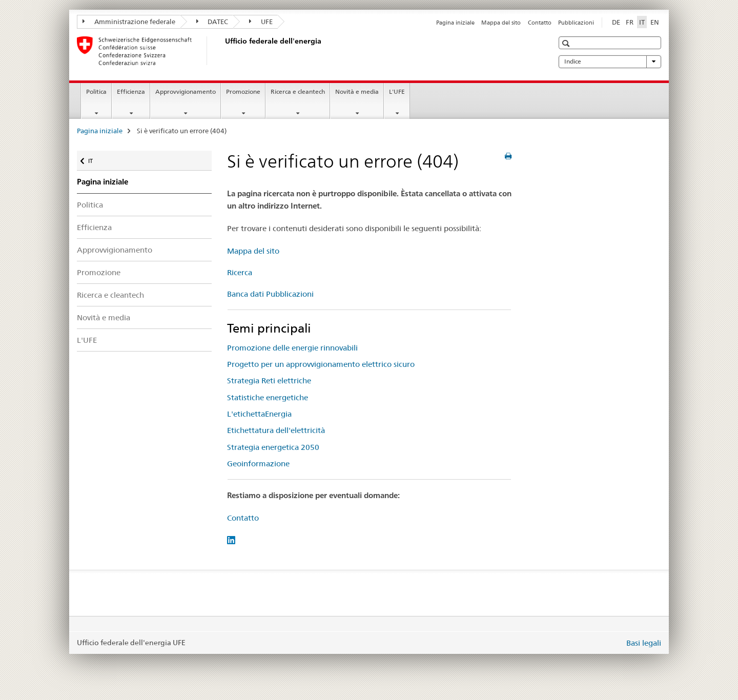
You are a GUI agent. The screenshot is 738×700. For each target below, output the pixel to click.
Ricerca (240, 272)
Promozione (243, 91)
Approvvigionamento (186, 91)
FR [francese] (630, 22)
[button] (567, 43)
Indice (610, 61)
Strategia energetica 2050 (273, 447)
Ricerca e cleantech (298, 91)
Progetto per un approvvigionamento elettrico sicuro (321, 364)
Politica (96, 91)
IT (97, 159)
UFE (261, 22)
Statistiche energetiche (268, 397)
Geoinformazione (258, 464)
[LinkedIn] (231, 539)
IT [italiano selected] (642, 22)
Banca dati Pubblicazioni (270, 294)
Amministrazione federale (129, 22)
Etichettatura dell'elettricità (276, 430)
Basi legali (644, 643)
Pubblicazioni (576, 23)
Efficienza (131, 91)
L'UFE (397, 91)
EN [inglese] (655, 22)
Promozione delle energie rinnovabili (292, 348)
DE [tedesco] (616, 22)
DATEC (212, 22)
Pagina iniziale (455, 23)
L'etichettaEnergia (259, 414)
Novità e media (357, 91)
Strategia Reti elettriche (269, 380)
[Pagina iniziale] (223, 51)
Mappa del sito (501, 23)
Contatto (540, 23)
